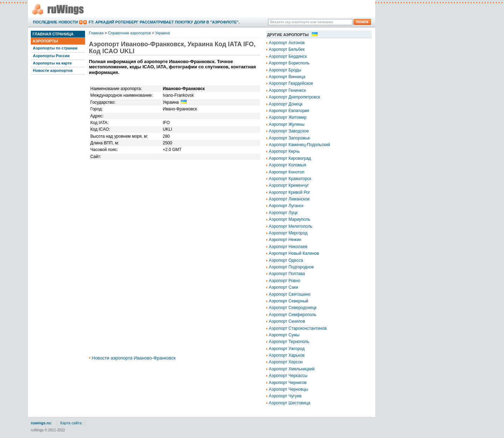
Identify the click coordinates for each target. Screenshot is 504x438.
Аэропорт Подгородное (291, 267)
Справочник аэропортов (129, 33)
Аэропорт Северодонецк (293, 308)
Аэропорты (45, 41)
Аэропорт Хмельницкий (292, 369)
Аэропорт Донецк (286, 104)
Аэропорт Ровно (285, 281)
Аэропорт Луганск (286, 206)
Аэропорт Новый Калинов (294, 253)
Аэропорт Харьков (287, 355)
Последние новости (55, 22)
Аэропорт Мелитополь (290, 226)
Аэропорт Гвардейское (291, 83)
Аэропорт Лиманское (289, 199)
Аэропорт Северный (289, 301)
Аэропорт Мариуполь (290, 219)
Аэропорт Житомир (288, 117)
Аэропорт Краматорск (290, 179)
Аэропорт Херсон (286, 362)
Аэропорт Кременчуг (289, 185)
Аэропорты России (51, 56)
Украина (162, 33)
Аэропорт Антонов (287, 43)
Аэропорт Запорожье (289, 138)
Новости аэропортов (53, 70)
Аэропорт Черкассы (288, 376)
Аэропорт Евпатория (289, 111)
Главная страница (53, 34)
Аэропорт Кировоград (290, 158)
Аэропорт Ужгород (287, 349)
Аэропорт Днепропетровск (295, 97)
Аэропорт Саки (283, 287)
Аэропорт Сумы (284, 335)
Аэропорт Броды (285, 70)
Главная (96, 33)
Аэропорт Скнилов (287, 321)
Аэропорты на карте (52, 63)
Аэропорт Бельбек (287, 49)
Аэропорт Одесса (286, 260)
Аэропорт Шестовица (289, 403)
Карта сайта (71, 423)
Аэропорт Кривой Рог (289, 192)
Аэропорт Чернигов (288, 383)
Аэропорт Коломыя (288, 165)
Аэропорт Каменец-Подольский (299, 145)
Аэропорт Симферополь (293, 315)
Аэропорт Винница (287, 77)
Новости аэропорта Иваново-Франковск (134, 358)
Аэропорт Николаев (288, 247)
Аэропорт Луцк (283, 213)
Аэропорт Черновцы (289, 389)
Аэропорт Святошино (290, 294)
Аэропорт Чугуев (285, 396)
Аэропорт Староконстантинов (298, 328)
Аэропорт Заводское (289, 131)
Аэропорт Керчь (284, 151)
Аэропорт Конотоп (286, 172)
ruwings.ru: (41, 423)
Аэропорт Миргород (288, 233)
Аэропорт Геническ (287, 90)
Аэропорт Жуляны (287, 124)
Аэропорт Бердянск (288, 56)
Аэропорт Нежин (285, 240)
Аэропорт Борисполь (289, 63)
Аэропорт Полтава (287, 274)
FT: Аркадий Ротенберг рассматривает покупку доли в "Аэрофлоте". (164, 22)
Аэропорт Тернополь (289, 342)
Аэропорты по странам (55, 48)
